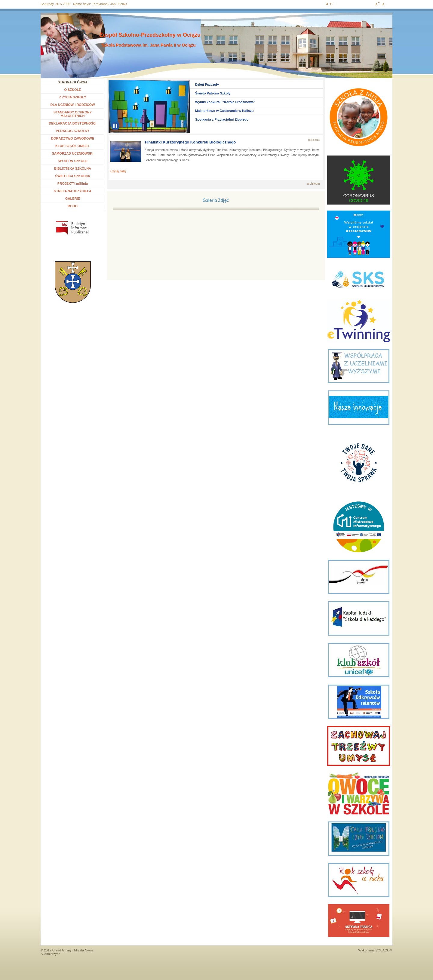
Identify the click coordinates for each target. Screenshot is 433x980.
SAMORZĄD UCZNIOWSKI (73, 153)
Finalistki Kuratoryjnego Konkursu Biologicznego (190, 142)
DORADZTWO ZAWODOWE (73, 138)
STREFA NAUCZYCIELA (73, 191)
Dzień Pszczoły (207, 85)
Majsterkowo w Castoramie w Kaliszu (224, 111)
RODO (73, 206)
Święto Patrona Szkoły (213, 93)
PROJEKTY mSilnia (73, 183)
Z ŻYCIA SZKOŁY (72, 97)
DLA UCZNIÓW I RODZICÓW (72, 105)
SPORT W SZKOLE (73, 161)
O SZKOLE (75, 90)
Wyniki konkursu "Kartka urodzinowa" (225, 102)
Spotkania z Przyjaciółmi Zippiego (222, 119)
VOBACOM (384, 950)
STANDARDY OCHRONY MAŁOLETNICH (73, 114)
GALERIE (73, 199)
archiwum (313, 184)
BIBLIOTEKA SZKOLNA (73, 168)
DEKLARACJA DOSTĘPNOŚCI (73, 123)
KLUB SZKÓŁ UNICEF (73, 146)
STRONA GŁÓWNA (73, 82)
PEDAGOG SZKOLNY (73, 131)
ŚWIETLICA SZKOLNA (72, 176)
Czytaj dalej (118, 171)
